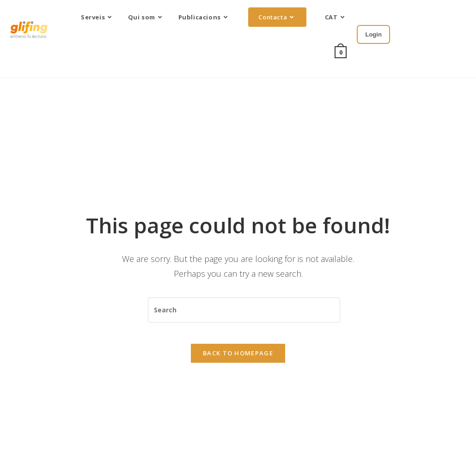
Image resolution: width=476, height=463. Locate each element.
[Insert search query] (244, 306)
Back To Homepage (238, 356)
